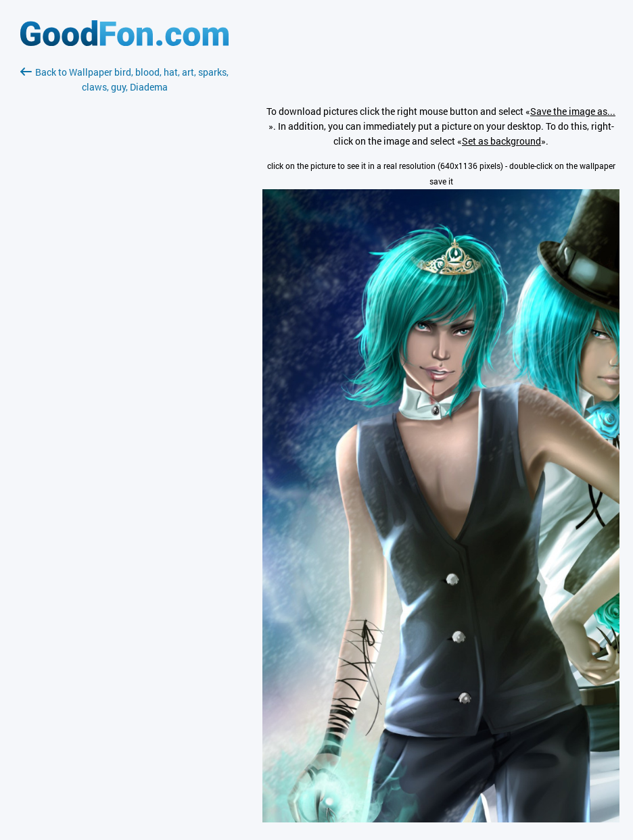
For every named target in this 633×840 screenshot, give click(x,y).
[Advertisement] (124, 255)
